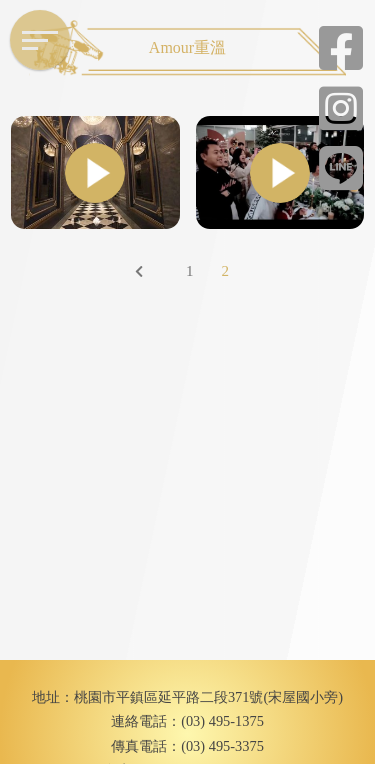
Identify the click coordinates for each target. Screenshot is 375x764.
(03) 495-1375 (222, 721)
